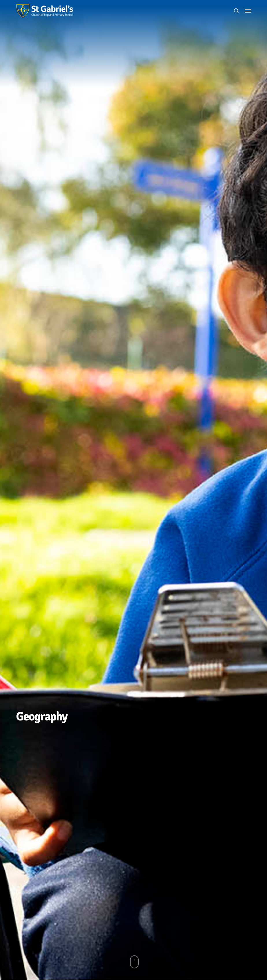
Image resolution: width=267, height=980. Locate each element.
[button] (248, 11)
